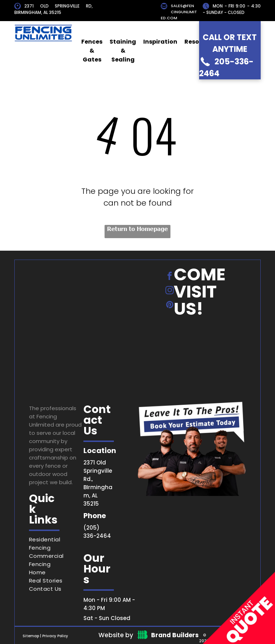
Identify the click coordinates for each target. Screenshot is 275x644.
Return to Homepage (137, 228)
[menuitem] (56, 544)
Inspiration (160, 42)
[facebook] (170, 277)
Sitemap (31, 636)
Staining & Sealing (123, 51)
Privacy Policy (55, 636)
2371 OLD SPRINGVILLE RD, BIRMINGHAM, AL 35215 (54, 9)
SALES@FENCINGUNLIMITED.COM (179, 12)
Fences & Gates (92, 51)
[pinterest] (170, 305)
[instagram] (170, 291)
